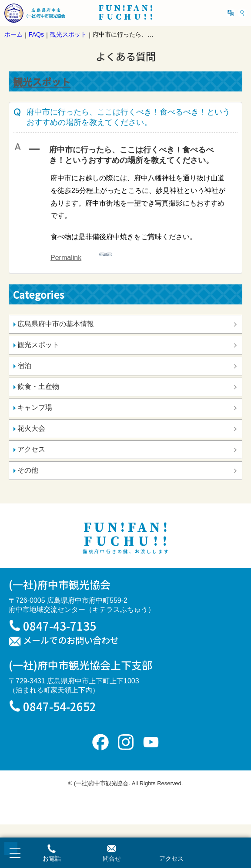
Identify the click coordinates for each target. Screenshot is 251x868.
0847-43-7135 (60, 626)
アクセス (31, 449)
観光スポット (42, 81)
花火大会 (31, 428)
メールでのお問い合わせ (71, 641)
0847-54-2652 (60, 706)
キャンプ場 (35, 407)
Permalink (81, 255)
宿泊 (24, 366)
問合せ (112, 858)
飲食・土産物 (38, 387)
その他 (28, 470)
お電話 (52, 858)
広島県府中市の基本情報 (56, 324)
